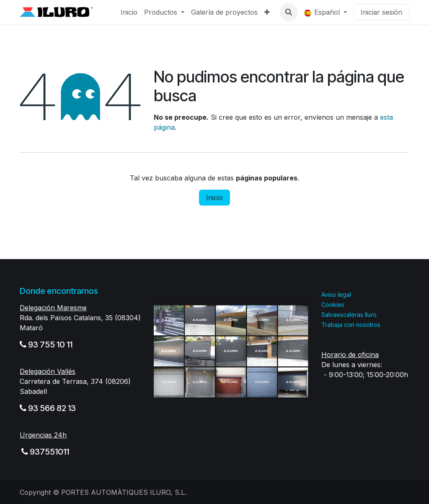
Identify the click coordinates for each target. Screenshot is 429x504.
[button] (289, 12)
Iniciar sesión (381, 12)
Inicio (214, 198)
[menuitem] (129, 12)
